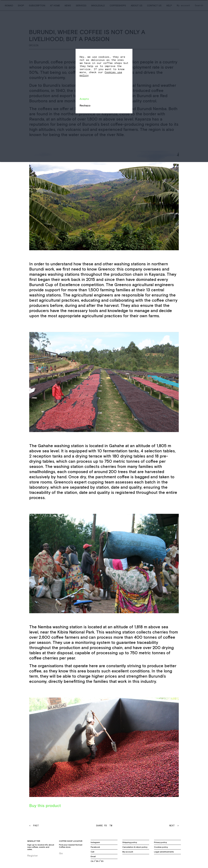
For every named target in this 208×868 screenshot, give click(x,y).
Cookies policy (161, 847)
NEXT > (174, 826)
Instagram (95, 842)
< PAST (34, 826)
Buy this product (45, 806)
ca (92, 861)
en (97, 861)
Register (33, 856)
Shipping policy (130, 842)
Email (93, 856)
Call (92, 852)
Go (61, 853)
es (102, 861)
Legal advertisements (164, 852)
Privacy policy (160, 842)
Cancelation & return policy (135, 847)
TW (111, 826)
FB (105, 826)
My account (128, 852)
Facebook (95, 847)
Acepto (84, 99)
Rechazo (85, 105)
